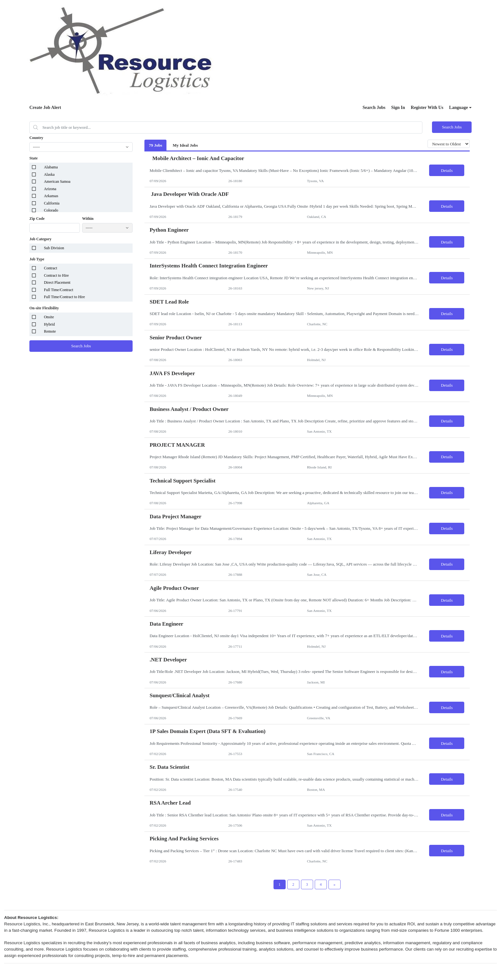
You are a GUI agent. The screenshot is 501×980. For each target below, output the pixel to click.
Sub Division (54, 248)
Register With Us (427, 108)
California (52, 203)
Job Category (40, 239)
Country (36, 138)
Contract (50, 268)
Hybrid (49, 324)
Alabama (51, 167)
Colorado (51, 210)
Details (447, 170)
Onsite (49, 317)
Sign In (398, 108)
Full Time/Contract (58, 290)
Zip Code (37, 219)
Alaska (49, 174)
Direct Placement (57, 282)
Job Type (37, 259)
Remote (50, 331)
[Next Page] (335, 884)
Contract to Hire (56, 275)
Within (88, 219)
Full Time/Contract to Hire (64, 297)
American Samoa (57, 181)
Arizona (50, 189)
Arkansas (51, 196)
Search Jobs (374, 108)
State (34, 158)
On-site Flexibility (44, 308)
